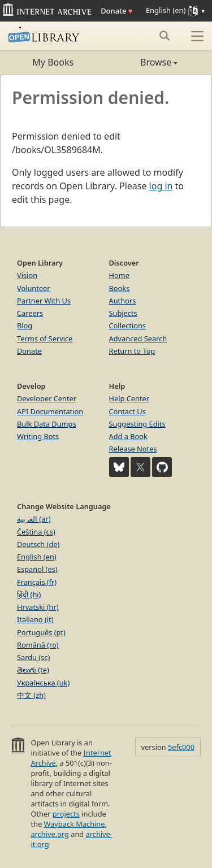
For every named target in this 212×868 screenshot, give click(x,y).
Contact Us (127, 411)
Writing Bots (38, 436)
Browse (142, 62)
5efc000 (181, 747)
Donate (116, 11)
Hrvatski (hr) (38, 607)
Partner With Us (44, 301)
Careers (30, 313)
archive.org (49, 834)
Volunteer (34, 288)
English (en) (37, 557)
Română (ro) (38, 645)
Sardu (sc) (33, 657)
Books (120, 288)
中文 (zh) (31, 695)
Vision (27, 275)
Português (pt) (41, 632)
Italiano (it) (35, 619)
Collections (128, 325)
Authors (123, 301)
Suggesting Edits (137, 424)
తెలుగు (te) (33, 670)
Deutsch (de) (38, 544)
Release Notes (133, 449)
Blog (25, 325)
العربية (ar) (34, 519)
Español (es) (37, 569)
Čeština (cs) (36, 532)
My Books (53, 62)
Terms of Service (45, 338)
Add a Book (128, 436)
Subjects (123, 313)
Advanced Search (138, 338)
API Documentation (50, 411)
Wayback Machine (75, 824)
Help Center (129, 398)
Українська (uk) (43, 683)
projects (66, 814)
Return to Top (132, 351)
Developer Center (47, 398)
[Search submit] (164, 36)
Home (119, 275)
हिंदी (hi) (29, 594)
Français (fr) (37, 582)
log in (161, 186)
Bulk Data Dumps (47, 424)
